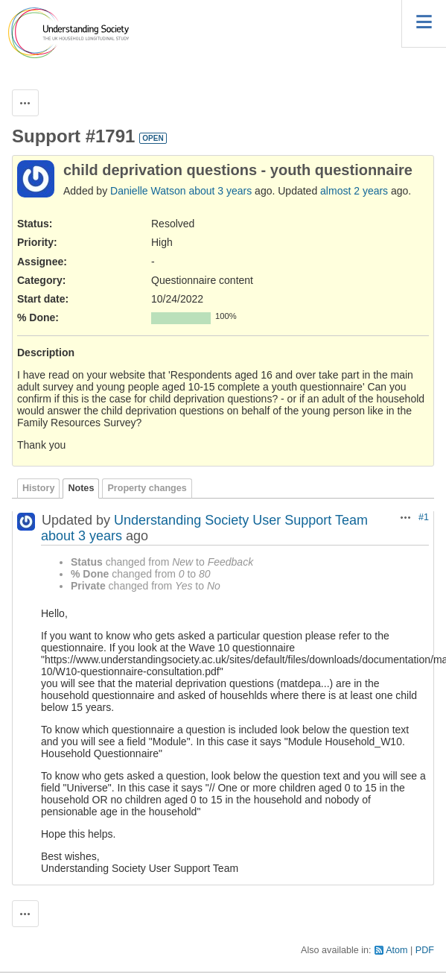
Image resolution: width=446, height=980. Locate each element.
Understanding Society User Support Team (241, 520)
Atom (396, 950)
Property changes (147, 488)
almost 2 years (354, 191)
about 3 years (220, 191)
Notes (81, 488)
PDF (425, 950)
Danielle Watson (148, 191)
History (38, 488)
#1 (424, 517)
